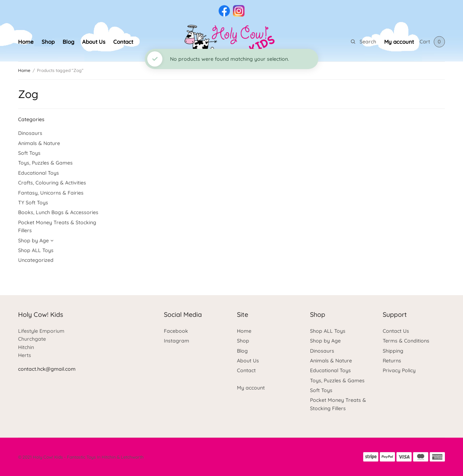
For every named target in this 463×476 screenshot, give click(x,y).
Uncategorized (36, 260)
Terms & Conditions (406, 341)
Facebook (176, 331)
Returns (392, 361)
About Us (94, 42)
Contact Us (396, 331)
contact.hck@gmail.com (47, 369)
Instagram (177, 341)
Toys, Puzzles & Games (45, 163)
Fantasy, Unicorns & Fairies (51, 193)
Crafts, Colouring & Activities (52, 183)
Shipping (393, 351)
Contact (123, 42)
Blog (68, 42)
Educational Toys (39, 173)
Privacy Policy (399, 370)
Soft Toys (29, 153)
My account (399, 42)
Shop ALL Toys (36, 250)
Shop (48, 42)
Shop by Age (33, 241)
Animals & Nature (39, 143)
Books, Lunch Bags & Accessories (58, 212)
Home (26, 42)
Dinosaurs (30, 133)
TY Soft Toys (33, 203)
